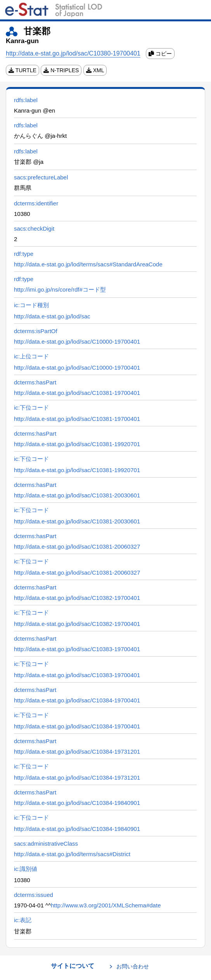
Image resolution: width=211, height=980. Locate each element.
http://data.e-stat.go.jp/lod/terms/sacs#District (72, 854)
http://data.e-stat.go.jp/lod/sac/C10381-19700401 (77, 393)
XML (95, 70)
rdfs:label (26, 100)
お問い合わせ (133, 966)
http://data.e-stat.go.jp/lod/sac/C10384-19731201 (77, 752)
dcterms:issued (34, 895)
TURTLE (22, 70)
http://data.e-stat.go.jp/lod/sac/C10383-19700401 (77, 649)
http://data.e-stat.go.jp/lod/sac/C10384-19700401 (77, 700)
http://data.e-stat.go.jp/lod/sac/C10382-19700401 (77, 598)
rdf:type (24, 254)
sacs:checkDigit (34, 228)
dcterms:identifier (36, 203)
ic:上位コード (31, 356)
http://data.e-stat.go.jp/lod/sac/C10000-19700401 (77, 341)
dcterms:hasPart (35, 382)
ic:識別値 (26, 869)
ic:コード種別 (31, 305)
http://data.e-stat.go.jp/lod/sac (52, 316)
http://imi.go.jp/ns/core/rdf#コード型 (60, 289)
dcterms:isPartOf (36, 331)
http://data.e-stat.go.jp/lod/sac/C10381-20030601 (77, 495)
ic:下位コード (31, 407)
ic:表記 (23, 920)
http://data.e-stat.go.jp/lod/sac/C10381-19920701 (77, 444)
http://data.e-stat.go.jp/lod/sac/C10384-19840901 (77, 803)
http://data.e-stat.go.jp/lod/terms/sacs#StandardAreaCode (88, 264)
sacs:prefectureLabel (41, 177)
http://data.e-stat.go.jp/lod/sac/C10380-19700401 (73, 53)
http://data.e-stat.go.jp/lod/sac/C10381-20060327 (77, 546)
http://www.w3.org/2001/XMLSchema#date (106, 905)
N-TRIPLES (61, 70)
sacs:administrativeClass (46, 844)
